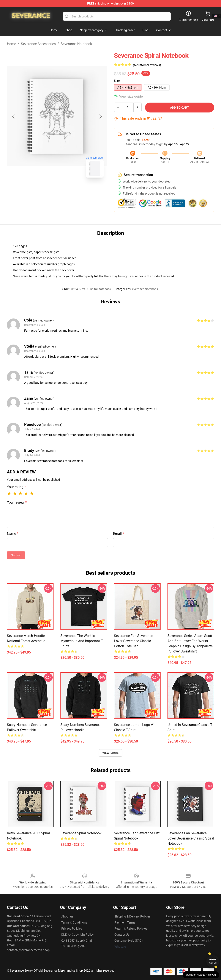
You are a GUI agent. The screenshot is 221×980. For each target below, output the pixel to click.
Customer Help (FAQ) (129, 941)
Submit (16, 555)
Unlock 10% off (213, 961)
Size (117, 81)
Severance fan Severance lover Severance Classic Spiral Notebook (191, 838)
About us (67, 916)
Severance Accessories (38, 44)
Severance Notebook (76, 44)
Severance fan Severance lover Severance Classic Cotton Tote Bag (133, 641)
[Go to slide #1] (46, 190)
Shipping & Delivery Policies (132, 916)
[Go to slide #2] (68, 190)
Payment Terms (125, 922)
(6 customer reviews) (147, 65)
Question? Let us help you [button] (201, 975)
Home (11, 44)
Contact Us (122, 935)
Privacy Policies (72, 929)
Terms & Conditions (74, 922)
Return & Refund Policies (131, 929)
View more (111, 753)
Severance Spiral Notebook (81, 833)
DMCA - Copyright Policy (77, 935)
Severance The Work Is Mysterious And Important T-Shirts (82, 641)
